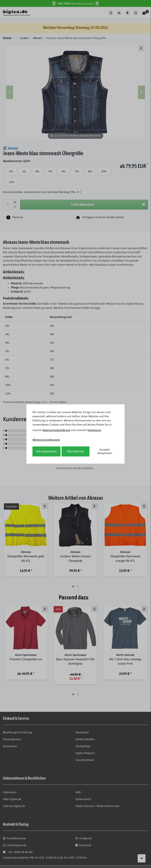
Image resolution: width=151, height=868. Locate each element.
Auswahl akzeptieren (105, 451)
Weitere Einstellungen (46, 440)
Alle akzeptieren (46, 451)
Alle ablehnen (75, 451)
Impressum (94, 430)
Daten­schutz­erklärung (56, 430)
